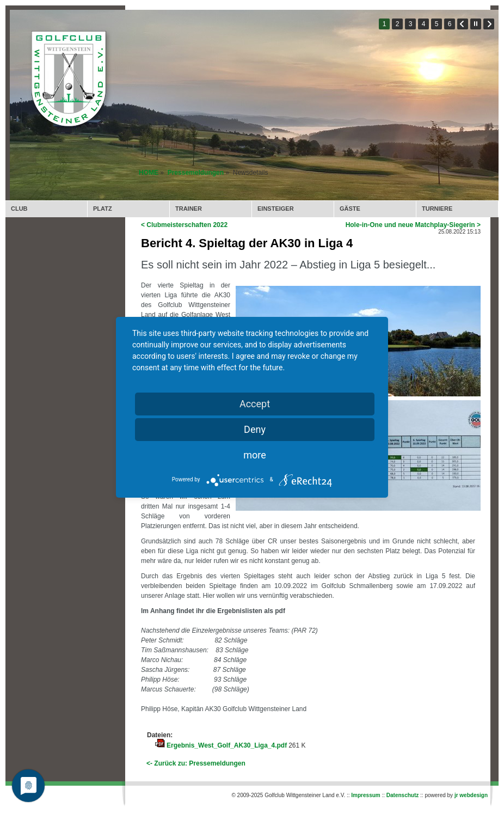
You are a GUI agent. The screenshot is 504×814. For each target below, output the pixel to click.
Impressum (365, 795)
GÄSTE (350, 209)
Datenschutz (402, 795)
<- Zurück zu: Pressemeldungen (196, 763)
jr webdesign (471, 795)
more (255, 455)
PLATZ (103, 209)
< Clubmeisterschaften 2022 (184, 225)
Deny (255, 429)
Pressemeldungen (196, 173)
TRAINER (189, 209)
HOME (149, 173)
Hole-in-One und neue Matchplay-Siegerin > (413, 225)
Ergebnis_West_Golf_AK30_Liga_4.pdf (227, 745)
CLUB (19, 209)
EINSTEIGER (276, 209)
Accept (255, 404)
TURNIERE (437, 209)
